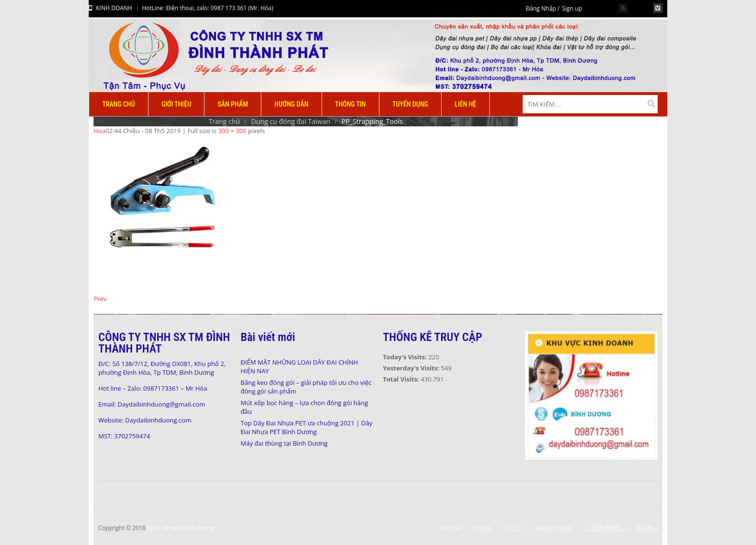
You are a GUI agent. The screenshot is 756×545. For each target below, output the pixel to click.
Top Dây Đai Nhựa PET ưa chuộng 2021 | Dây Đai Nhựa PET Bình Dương (306, 427)
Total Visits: (402, 379)
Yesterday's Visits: (412, 368)
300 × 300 (232, 131)
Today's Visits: (405, 357)
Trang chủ (224, 121)
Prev (100, 299)
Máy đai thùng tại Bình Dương (284, 443)
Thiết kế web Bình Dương (181, 528)
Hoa (100, 131)
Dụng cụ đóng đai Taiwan (291, 121)
